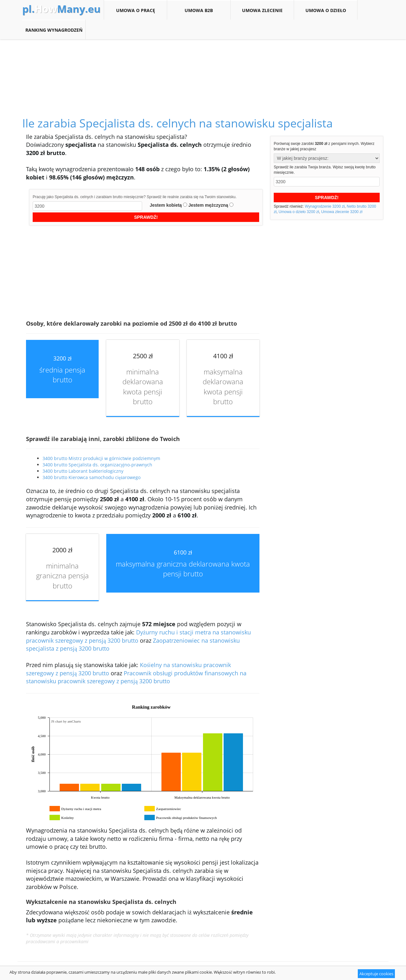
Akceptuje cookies (376, 974)
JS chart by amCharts (66, 721)
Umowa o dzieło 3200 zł (299, 212)
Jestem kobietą (166, 205)
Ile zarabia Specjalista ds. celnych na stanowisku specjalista (177, 123)
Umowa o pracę (135, 10)
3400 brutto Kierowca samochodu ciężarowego (92, 477)
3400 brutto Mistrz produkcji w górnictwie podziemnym (101, 458)
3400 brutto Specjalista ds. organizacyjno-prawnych (97, 465)
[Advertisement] (203, 71)
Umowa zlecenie (262, 10)
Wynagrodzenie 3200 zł (325, 206)
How (61, 9)
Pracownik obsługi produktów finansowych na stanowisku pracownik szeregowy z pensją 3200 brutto (136, 677)
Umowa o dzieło (326, 10)
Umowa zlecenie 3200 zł (342, 212)
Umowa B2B (199, 10)
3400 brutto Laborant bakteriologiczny (83, 471)
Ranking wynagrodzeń (54, 30)
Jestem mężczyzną (208, 205)
